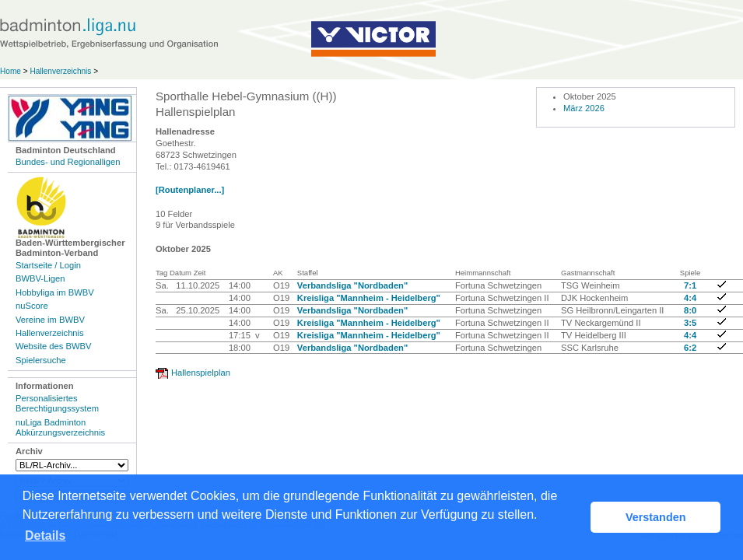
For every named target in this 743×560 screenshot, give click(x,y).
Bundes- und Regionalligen (68, 162)
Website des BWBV (53, 346)
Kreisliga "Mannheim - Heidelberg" (369, 298)
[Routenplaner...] (190, 190)
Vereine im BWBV (50, 320)
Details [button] (45, 535)
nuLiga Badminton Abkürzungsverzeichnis (60, 427)
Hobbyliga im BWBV (55, 292)
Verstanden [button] (656, 517)
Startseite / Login (48, 265)
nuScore (32, 306)
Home (11, 71)
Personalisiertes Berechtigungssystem (57, 403)
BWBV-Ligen (40, 278)
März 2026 (584, 108)
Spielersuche (41, 360)
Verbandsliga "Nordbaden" (352, 285)
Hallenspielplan (201, 373)
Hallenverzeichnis (60, 71)
